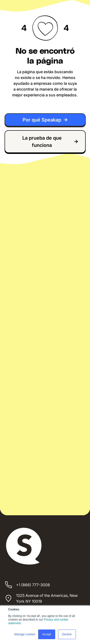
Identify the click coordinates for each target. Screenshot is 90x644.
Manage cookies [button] (25, 634)
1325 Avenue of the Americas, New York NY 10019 (47, 598)
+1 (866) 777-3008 (33, 585)
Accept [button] (47, 634)
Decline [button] (67, 634)
